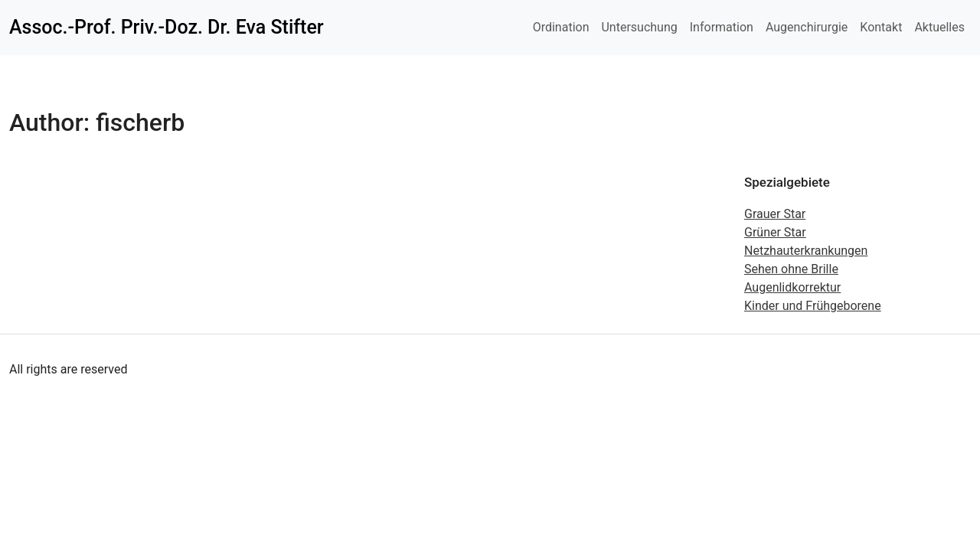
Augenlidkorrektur (792, 287)
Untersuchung (639, 27)
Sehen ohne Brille (791, 269)
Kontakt (881, 27)
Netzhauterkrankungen (806, 251)
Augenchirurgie (807, 27)
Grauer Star (775, 214)
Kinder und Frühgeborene (813, 306)
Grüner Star (775, 232)
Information (722, 27)
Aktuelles (939, 27)
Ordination (561, 27)
